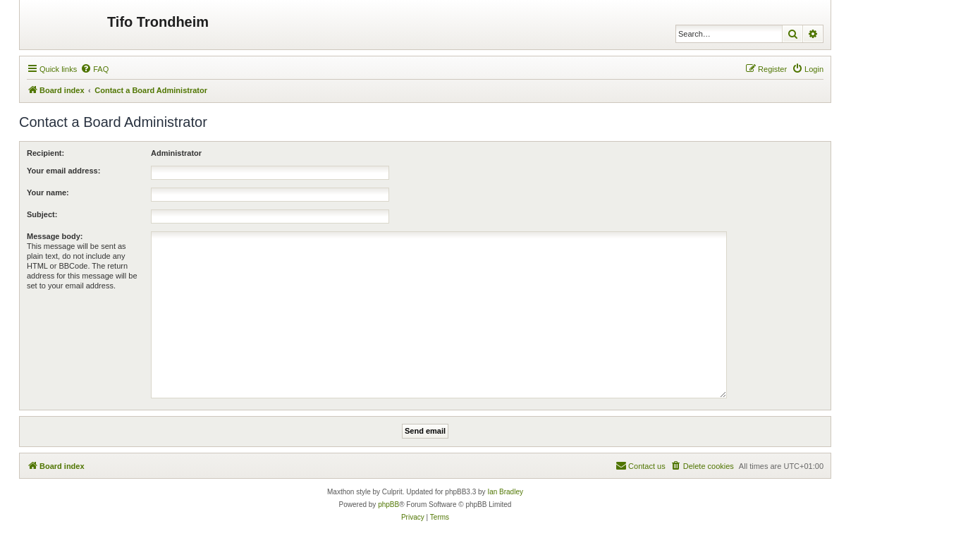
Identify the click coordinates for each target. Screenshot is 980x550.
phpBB (388, 505)
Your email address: (63, 171)
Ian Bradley (505, 492)
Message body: (55, 236)
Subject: (42, 214)
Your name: (48, 192)
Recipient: (45, 153)
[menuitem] (94, 69)
